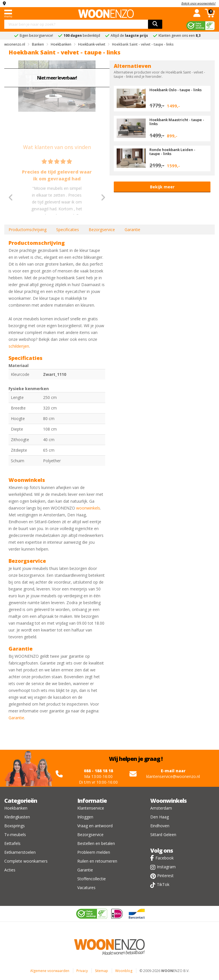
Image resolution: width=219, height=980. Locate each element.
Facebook (165, 858)
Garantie (132, 230)
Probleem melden (94, 852)
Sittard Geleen (163, 835)
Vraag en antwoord (95, 826)
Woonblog (124, 971)
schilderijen (19, 346)
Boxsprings (15, 826)
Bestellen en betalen (96, 843)
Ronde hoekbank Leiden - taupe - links (172, 152)
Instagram (166, 867)
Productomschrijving (28, 230)
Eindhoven (160, 826)
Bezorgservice (102, 230)
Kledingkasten (17, 817)
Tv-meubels (15, 835)
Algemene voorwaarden (50, 971)
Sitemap (102, 971)
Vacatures (86, 888)
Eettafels (12, 843)
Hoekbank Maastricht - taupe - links (177, 122)
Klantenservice (91, 808)
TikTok (163, 884)
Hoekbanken (16, 808)
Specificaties (68, 230)
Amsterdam (161, 808)
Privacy (82, 971)
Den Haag (160, 817)
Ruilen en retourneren (97, 861)
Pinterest (165, 876)
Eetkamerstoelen (20, 852)
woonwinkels (88, 508)
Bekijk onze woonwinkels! (198, 3)
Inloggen (85, 817)
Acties (10, 870)
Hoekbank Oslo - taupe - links (176, 90)
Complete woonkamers (26, 861)
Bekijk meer (162, 187)
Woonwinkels (168, 801)
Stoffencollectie (92, 879)
